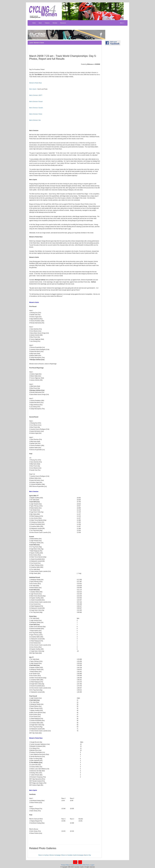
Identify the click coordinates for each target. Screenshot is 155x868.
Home (34, 23)
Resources (63, 23)
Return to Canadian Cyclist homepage (72, 855)
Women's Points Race (36, 83)
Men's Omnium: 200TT (36, 95)
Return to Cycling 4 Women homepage (49, 855)
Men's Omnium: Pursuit (36, 102)
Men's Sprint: (33, 89)
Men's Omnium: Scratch (36, 108)
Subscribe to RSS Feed (82, 865)
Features (47, 23)
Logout (92, 865)
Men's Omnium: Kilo (35, 120)
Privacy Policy (65, 865)
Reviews (55, 23)
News (40, 23)
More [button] (122, 23)
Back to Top (87, 855)
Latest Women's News (37, 43)
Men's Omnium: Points (36, 114)
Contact (72, 865)
